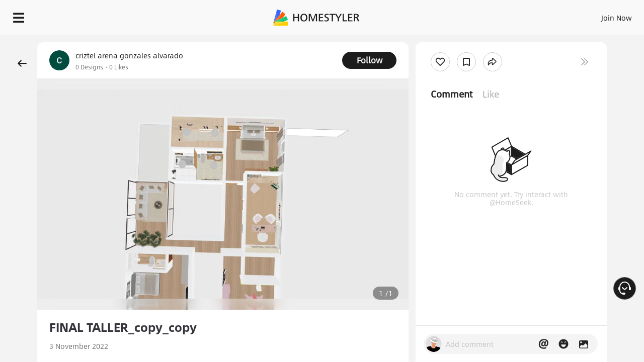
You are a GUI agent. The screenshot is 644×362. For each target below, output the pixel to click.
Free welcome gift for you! (435, 42)
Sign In (458, 15)
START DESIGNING (594, 15)
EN (530, 15)
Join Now (495, 15)
